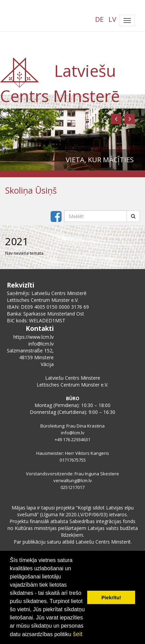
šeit (78, 634)
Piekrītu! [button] (111, 598)
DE (99, 19)
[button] (116, 119)
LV (112, 19)
